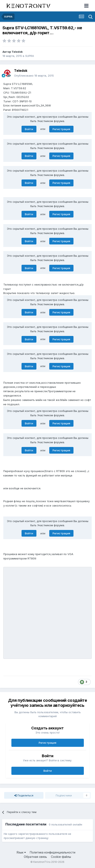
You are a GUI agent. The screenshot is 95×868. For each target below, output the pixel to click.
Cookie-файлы (61, 857)
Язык (21, 852)
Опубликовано (34, 76)
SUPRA (30, 56)
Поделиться (24, 795)
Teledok (17, 52)
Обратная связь (35, 857)
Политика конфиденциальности (53, 852)
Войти (29, 129)
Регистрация (61, 129)
